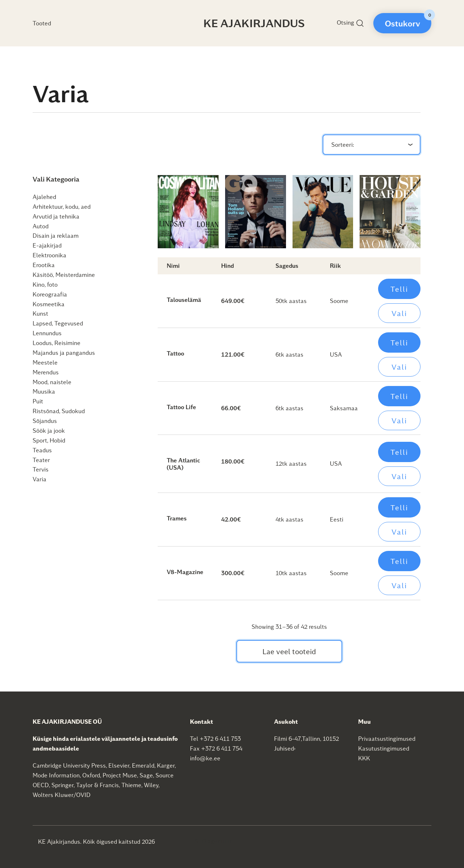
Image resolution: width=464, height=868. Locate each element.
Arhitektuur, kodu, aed (62, 206)
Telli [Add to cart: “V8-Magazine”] (399, 561)
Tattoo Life (181, 407)
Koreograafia (50, 294)
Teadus (42, 450)
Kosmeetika (49, 304)
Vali (399, 313)
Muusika (44, 391)
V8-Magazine (185, 572)
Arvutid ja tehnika (56, 216)
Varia (40, 479)
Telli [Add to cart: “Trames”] (399, 507)
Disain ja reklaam (56, 235)
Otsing (351, 23)
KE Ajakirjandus (254, 23)
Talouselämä (184, 300)
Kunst (40, 313)
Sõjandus (45, 421)
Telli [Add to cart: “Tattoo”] (399, 342)
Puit (38, 401)
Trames (177, 518)
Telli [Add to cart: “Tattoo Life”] (399, 396)
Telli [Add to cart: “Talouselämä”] (399, 289)
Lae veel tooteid (289, 651)
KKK (364, 758)
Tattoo (175, 353)
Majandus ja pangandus (64, 352)
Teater (41, 460)
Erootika (44, 265)
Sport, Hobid (49, 440)
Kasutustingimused (384, 748)
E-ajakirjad (47, 245)
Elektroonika (49, 255)
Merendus (46, 372)
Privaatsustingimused (387, 738)
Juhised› (285, 748)
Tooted (42, 23)
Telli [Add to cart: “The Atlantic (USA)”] (399, 452)
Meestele (45, 362)
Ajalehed (44, 197)
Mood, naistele (52, 382)
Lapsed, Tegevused (58, 323)
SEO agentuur (213, 841)
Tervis (41, 469)
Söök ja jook (49, 430)
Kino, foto (45, 284)
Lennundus (47, 333)
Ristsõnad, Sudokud (59, 411)
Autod (41, 226)
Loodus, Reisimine (57, 343)
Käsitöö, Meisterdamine (64, 275)
